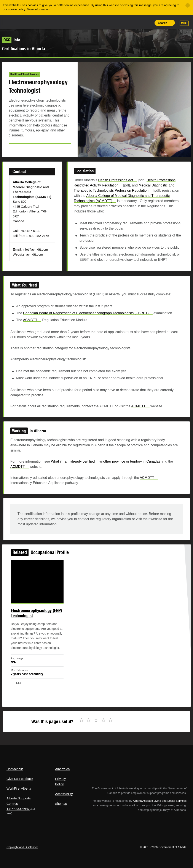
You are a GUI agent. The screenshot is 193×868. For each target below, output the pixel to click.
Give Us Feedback (20, 779)
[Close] (188, 5)
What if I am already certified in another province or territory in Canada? (105, 465)
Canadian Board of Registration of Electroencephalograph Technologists (89, 321)
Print (148, 23)
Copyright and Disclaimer (22, 847)
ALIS (35, 21)
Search (162, 23)
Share (118, 23)
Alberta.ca (62, 769)
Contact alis (15, 769)
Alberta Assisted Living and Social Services (160, 801)
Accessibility (64, 794)
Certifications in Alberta (24, 49)
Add (128, 23)
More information (38, 9)
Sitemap (61, 804)
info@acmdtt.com (41, 250)
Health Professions (115, 188)
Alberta (15, 21)
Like (138, 23)
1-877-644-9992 (18, 809)
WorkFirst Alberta (19, 788)
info (11, 40)
